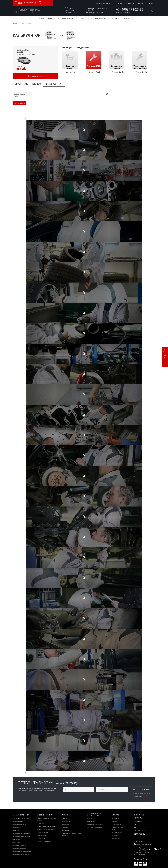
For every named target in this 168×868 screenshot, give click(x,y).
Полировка (40, 823)
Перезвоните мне (141, 789)
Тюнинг (82, 19)
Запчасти (127, 19)
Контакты (141, 3)
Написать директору (103, 3)
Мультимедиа (91, 821)
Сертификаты (140, 834)
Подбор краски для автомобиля (47, 826)
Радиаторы (115, 835)
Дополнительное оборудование (105, 19)
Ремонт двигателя (18, 821)
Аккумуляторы (116, 838)
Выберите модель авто (52, 35)
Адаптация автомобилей (94, 827)
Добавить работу (54, 84)
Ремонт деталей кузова (44, 841)
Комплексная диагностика (21, 818)
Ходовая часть (66, 824)
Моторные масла (117, 832)
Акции (151, 3)
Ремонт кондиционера (19, 848)
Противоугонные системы (95, 824)
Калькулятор (139, 831)
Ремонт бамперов (43, 832)
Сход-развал (16, 842)
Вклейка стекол (42, 835)
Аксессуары (115, 818)
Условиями (145, 796)
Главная (15, 24)
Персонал (138, 821)
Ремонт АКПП (17, 827)
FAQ (136, 824)
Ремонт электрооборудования (22, 851)
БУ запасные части (117, 824)
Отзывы (137, 837)
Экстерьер (65, 827)
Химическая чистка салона (45, 829)
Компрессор (66, 821)
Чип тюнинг (65, 830)
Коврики (114, 821)
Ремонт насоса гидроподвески (22, 854)
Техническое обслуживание (21, 833)
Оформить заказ (35, 76)
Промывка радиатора (19, 845)
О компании (119, 3)
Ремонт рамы (41, 838)
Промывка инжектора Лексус (21, 836)
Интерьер (65, 818)
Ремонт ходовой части (19, 824)
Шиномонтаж (16, 839)
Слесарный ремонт (45, 19)
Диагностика (16, 830)
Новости (131, 3)
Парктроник (90, 818)
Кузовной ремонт (66, 19)
